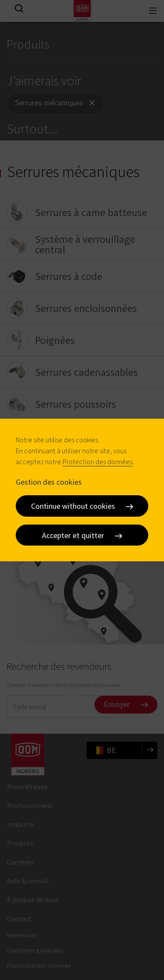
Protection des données (98, 462)
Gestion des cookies (49, 481)
